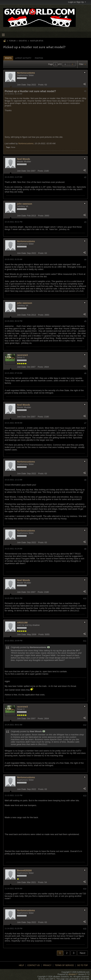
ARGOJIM (22, 623)
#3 (85, 222)
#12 (85, 725)
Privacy (47, 965)
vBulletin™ (73, 974)
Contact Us (34, 965)
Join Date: (22, 85)
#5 (85, 321)
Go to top (82, 965)
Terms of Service (64, 965)
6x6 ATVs (23, 41)
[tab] (8, 58)
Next (83, 953)
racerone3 (22, 355)
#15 (85, 929)
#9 (85, 549)
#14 (85, 889)
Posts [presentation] (8, 58)
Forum (12, 41)
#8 (85, 480)
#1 (85, 91)
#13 (85, 796)
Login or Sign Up (77, 2)
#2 (85, 177)
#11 (85, 641)
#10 (85, 599)
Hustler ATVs (37, 41)
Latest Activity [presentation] (23, 58)
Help (21, 965)
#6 (85, 373)
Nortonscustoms (26, 73)
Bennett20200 (24, 870)
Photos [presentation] (39, 58)
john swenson (25, 204)
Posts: (41, 85)
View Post (48, 647)
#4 (85, 260)
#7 (85, 423)
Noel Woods (24, 159)
